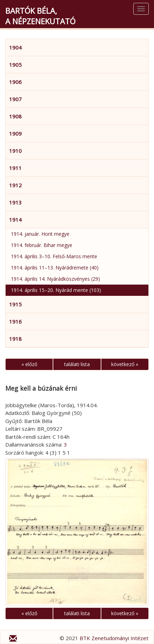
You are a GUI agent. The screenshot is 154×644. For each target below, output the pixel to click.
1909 (15, 134)
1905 (15, 65)
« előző (29, 364)
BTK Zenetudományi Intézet (114, 638)
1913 (15, 202)
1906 (15, 82)
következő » (125, 364)
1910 (15, 151)
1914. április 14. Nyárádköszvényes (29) (55, 279)
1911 (15, 168)
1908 (15, 116)
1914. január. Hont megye (40, 234)
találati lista (77, 364)
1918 (15, 339)
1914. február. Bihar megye (42, 245)
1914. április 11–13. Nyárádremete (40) (55, 268)
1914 (15, 220)
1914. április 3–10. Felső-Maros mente (54, 256)
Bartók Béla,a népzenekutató (40, 16)
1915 (15, 304)
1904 (15, 47)
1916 (15, 321)
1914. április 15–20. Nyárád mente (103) (56, 290)
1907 (15, 99)
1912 (15, 185)
